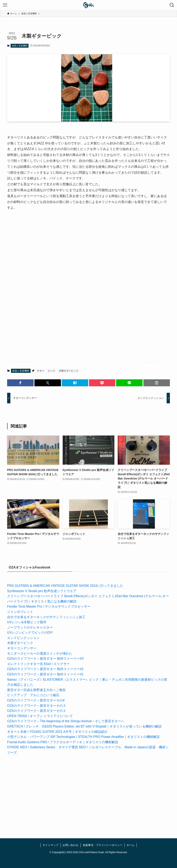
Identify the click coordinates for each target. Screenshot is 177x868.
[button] (20, 383)
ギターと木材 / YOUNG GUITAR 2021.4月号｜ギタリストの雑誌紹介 (57, 732)
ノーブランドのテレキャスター (30, 627)
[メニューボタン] (5, 5)
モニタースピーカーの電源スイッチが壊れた (40, 653)
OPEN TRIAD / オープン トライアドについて (40, 716)
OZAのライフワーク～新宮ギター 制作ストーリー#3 (45, 659)
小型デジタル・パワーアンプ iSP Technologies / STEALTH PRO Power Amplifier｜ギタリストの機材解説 (83, 737)
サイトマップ (51, 845)
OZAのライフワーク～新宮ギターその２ (37, 711)
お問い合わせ (70, 845)
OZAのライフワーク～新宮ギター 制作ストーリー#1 (45, 674)
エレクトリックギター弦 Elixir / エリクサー (38, 664)
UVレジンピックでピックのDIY (30, 633)
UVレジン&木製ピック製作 (27, 622)
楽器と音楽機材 (20, 46)
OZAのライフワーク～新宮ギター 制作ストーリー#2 (45, 669)
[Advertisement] (89, 251)
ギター (41, 371)
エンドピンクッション (23, 638)
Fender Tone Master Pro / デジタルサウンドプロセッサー (49, 606)
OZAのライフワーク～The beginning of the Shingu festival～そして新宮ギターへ (66, 721)
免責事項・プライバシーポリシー (103, 845)
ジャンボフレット (20, 612)
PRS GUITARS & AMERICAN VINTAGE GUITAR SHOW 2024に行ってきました (65, 586)
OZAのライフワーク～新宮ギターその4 (36, 700)
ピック (52, 371)
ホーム (130, 845)
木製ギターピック (69, 371)
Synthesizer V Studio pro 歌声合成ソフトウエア (42, 591)
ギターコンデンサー (22, 648)
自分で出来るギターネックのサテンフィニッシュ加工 (46, 617)
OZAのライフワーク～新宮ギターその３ (37, 706)
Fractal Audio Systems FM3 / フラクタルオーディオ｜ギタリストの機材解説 (63, 742)
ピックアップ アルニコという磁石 (33, 695)
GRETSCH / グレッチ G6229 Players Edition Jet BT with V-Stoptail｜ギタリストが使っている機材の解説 (84, 726)
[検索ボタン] (172, 5)
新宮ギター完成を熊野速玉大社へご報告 (36, 690)
